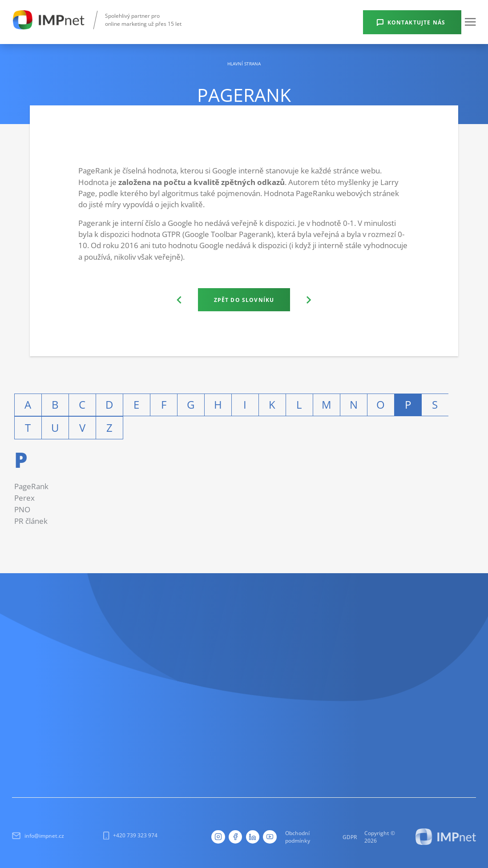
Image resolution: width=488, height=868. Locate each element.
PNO (22, 509)
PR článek (31, 521)
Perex (24, 498)
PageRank (31, 486)
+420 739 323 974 (130, 836)
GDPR (350, 837)
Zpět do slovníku (244, 300)
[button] (470, 22)
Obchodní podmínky (298, 837)
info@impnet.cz (38, 836)
